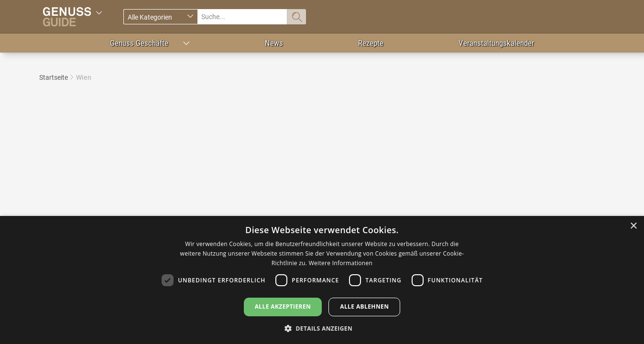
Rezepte (371, 43)
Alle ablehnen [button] (364, 306)
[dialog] (322, 280)
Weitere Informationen (341, 263)
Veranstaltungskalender (496, 43)
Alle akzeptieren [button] (283, 306)
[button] (322, 328)
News (274, 43)
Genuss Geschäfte (139, 43)
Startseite (54, 77)
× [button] (633, 226)
